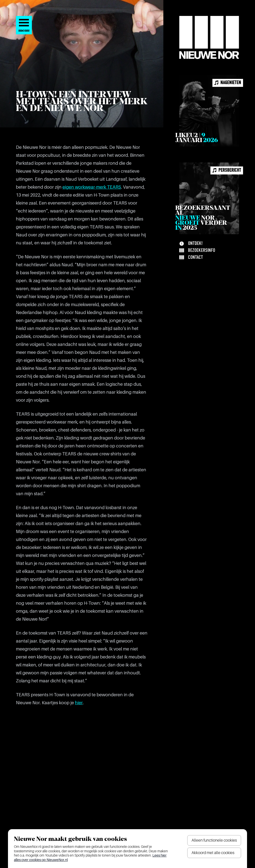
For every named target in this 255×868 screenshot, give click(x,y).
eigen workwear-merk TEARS (92, 187)
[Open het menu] (24, 25)
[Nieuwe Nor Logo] (209, 37)
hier (79, 703)
